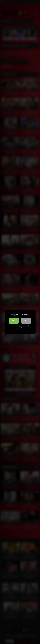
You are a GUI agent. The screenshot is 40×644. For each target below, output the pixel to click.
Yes (14, 321)
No (26, 321)
